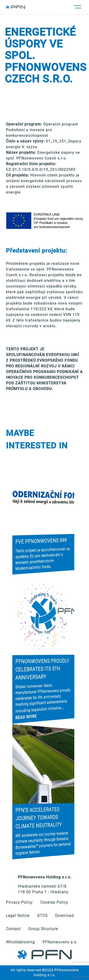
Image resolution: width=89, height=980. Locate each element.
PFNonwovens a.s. (60, 942)
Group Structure (43, 929)
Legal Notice (18, 916)
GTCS (42, 916)
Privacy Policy (19, 902)
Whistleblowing (20, 942)
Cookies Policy (54, 902)
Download (64, 916)
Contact (13, 929)
